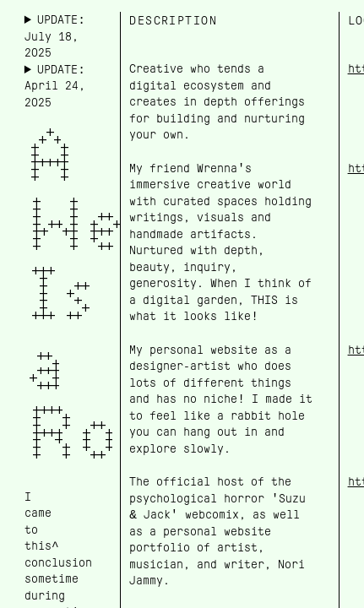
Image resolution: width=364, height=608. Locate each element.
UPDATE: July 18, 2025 (55, 36)
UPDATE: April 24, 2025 (55, 86)
